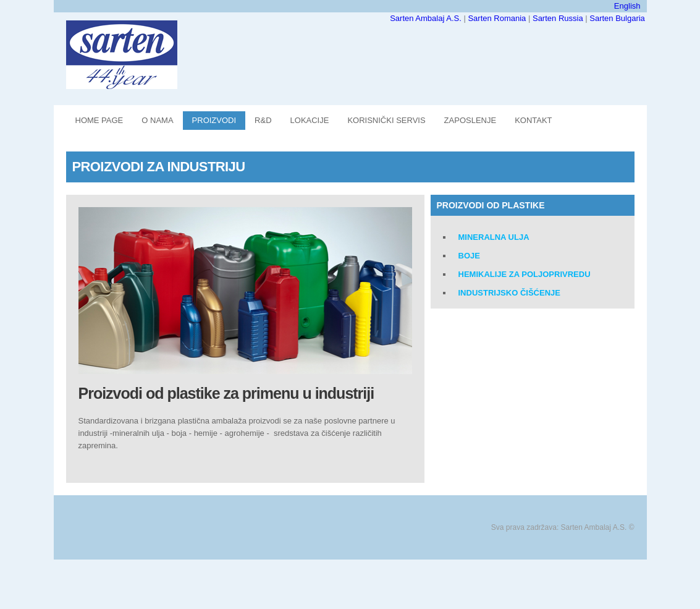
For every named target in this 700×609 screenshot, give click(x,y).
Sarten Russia (559, 18)
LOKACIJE (310, 120)
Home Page (99, 120)
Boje (469, 256)
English (627, 6)
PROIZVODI (214, 120)
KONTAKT (533, 120)
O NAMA (157, 120)
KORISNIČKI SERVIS (386, 120)
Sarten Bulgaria (617, 18)
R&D (263, 120)
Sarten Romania (498, 18)
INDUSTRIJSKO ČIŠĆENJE (509, 293)
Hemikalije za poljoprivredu (525, 274)
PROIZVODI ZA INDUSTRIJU (159, 167)
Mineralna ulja (494, 237)
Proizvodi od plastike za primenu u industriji (226, 393)
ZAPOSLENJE (470, 120)
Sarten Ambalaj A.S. (427, 18)
